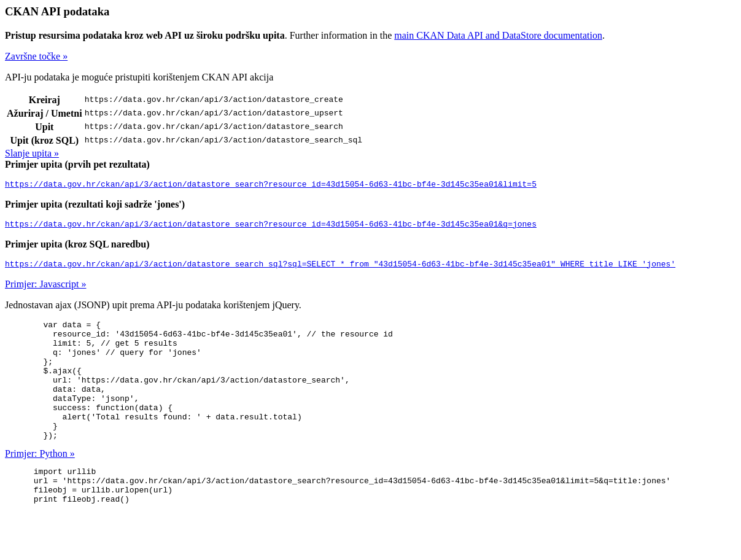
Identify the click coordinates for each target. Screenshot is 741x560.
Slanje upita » (32, 153)
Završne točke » (36, 56)
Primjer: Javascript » (45, 290)
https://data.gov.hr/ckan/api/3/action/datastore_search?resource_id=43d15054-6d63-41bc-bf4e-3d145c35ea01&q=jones (271, 227)
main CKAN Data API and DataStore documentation (498, 35)
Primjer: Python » (40, 483)
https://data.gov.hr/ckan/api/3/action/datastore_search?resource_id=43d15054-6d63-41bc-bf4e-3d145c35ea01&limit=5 (271, 185)
